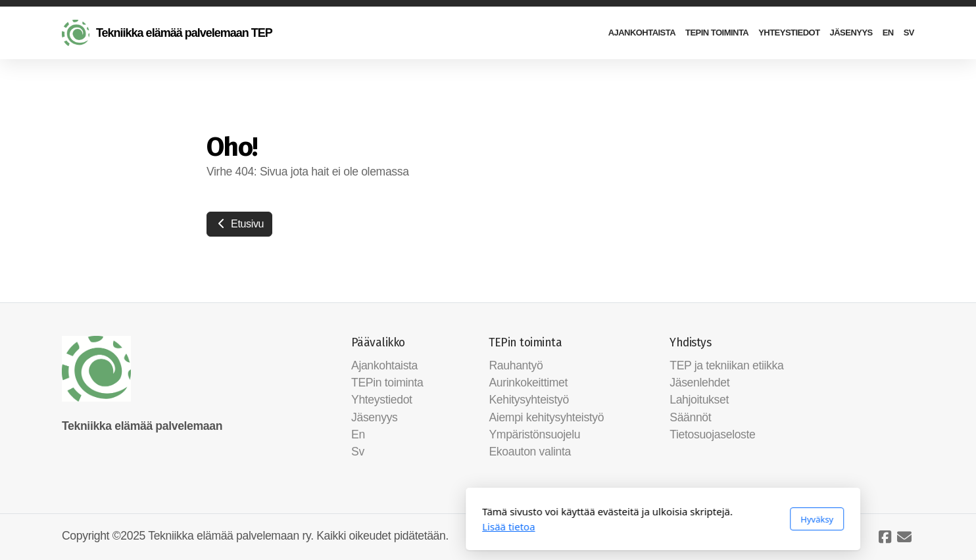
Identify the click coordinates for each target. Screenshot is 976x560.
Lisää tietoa (333, 526)
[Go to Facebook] (885, 537)
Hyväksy (642, 519)
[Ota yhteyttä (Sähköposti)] (904, 537)
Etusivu (239, 224)
